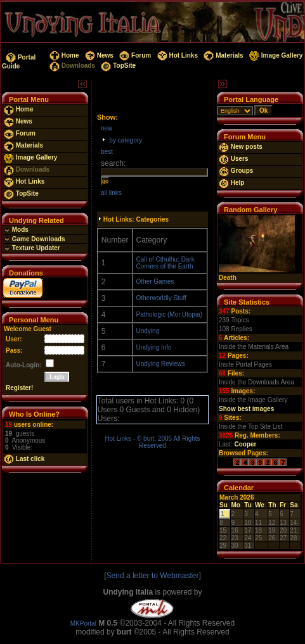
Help (231, 183)
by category (126, 140)
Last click (24, 459)
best (107, 152)
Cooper (245, 444)
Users (234, 159)
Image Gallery (275, 55)
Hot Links (177, 55)
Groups (236, 171)
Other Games (155, 281)
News (98, 55)
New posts (241, 147)
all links (111, 193)
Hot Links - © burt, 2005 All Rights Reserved (152, 442)
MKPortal (83, 623)
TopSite (118, 66)
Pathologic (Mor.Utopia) (170, 314)
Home (63, 55)
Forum (135, 55)
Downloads (71, 66)
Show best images (246, 409)
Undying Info (154, 347)
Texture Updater (32, 248)
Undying (148, 331)
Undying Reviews (161, 364)
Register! (19, 388)
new (107, 128)
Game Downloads (35, 239)
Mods (16, 230)
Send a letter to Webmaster (153, 576)
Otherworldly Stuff (161, 298)
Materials (223, 55)
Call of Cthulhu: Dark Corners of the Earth (165, 263)
